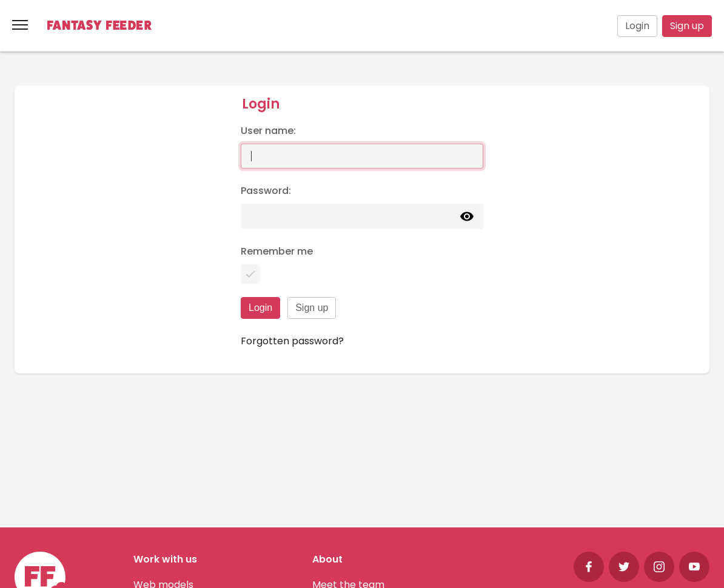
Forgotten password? (292, 341)
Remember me (277, 251)
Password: (266, 191)
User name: (268, 131)
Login (637, 26)
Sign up (687, 26)
